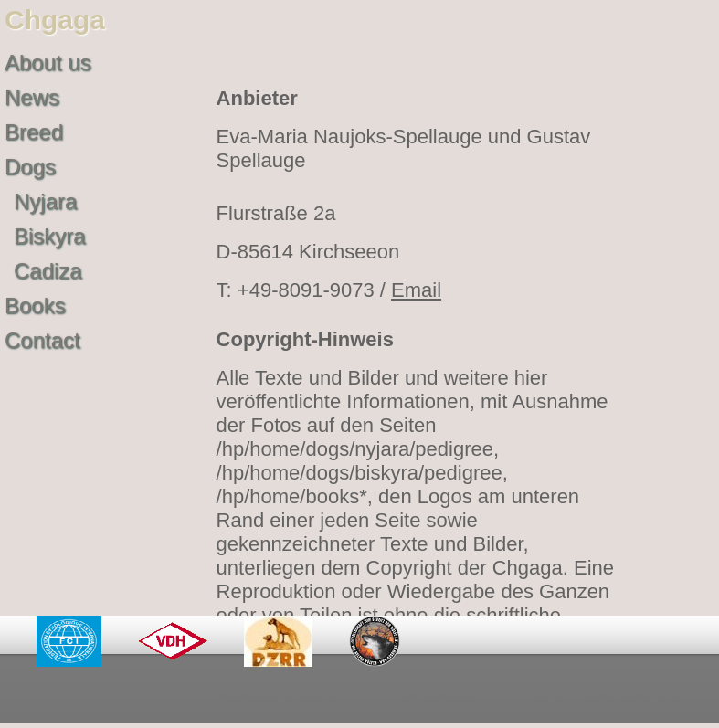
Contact (42, 340)
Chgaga (55, 20)
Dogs (30, 167)
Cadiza (48, 271)
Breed (34, 132)
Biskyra (50, 236)
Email (416, 290)
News (32, 97)
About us (48, 63)
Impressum (439, 696)
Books (35, 306)
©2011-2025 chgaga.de (609, 696)
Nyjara (45, 201)
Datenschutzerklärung (275, 696)
